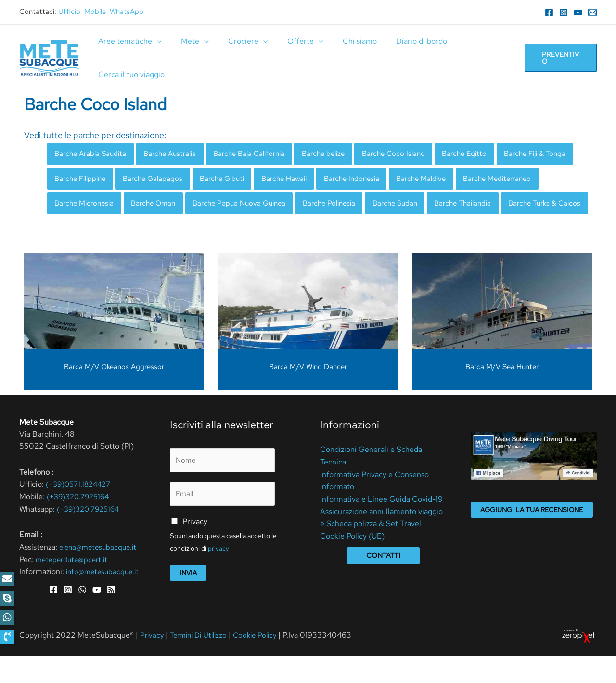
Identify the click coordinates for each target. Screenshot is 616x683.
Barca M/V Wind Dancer (308, 395)
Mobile (95, 12)
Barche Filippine (168, 180)
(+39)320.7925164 (81, 524)
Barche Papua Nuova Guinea (343, 205)
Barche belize (342, 154)
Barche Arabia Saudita (93, 154)
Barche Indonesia (456, 180)
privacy (218, 578)
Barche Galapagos (245, 180)
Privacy (195, 551)
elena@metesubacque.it (100, 575)
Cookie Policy (263, 663)
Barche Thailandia (86, 231)
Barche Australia (178, 154)
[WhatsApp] (82, 618)
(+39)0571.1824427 (81, 512)
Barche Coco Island (416, 154)
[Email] (592, 13)
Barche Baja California (262, 154)
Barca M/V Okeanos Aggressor (114, 395)
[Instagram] (564, 13)
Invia (188, 602)
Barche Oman (252, 205)
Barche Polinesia (438, 205)
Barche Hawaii (385, 180)
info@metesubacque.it (104, 599)
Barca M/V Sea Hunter (502, 395)
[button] (7, 637)
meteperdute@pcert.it (74, 587)
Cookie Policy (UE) (352, 564)
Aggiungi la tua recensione (532, 538)
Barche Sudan (509, 205)
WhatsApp (127, 12)
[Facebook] (549, 13)
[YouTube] (578, 13)
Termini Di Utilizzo (204, 663)
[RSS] (111, 618)
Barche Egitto (491, 154)
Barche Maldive (531, 180)
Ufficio (69, 12)
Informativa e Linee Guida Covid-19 (381, 527)
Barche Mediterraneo (92, 205)
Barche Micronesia (178, 205)
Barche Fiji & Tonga (88, 180)
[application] (155, 41)
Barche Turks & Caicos (173, 231)
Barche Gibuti (318, 180)
